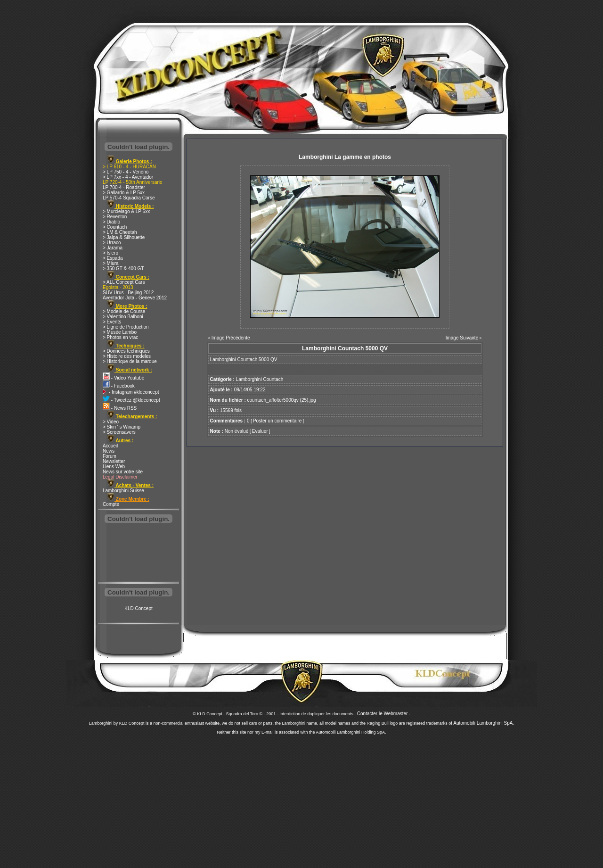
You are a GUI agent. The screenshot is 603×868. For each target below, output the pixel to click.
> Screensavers (119, 432)
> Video (111, 422)
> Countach (115, 227)
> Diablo (111, 222)
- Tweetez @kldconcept (131, 400)
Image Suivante (462, 338)
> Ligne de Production (126, 327)
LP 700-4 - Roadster (124, 187)
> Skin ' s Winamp (122, 427)
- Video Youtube (123, 378)
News (109, 451)
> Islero (110, 253)
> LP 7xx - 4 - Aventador (128, 177)
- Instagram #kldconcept (131, 392)
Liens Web (114, 467)
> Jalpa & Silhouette (124, 237)
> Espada (113, 258)
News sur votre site (123, 472)
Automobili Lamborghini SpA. (484, 723)
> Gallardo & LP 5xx (124, 193)
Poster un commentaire (277, 421)
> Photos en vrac (120, 337)
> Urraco (112, 243)
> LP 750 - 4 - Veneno (126, 172)
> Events (112, 322)
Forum (110, 456)
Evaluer (260, 431)
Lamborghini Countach (260, 379)
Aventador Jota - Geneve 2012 (135, 298)
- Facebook (119, 386)
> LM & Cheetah (120, 232)
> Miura (111, 263)
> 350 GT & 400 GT (123, 269)
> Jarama (113, 248)
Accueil (110, 446)
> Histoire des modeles (127, 356)
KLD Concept (138, 608)
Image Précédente (231, 338)
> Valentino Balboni (123, 317)
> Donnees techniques (126, 351)
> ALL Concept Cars (124, 282)
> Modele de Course (124, 311)
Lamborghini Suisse (123, 491)
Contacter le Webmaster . (384, 714)
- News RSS (120, 408)
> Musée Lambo (120, 332)
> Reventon (115, 217)
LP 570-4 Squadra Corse (129, 198)
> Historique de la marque (130, 361)
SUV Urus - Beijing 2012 (128, 293)
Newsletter (114, 461)
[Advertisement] (139, 554)
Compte (111, 504)
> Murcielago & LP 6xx (126, 211)
